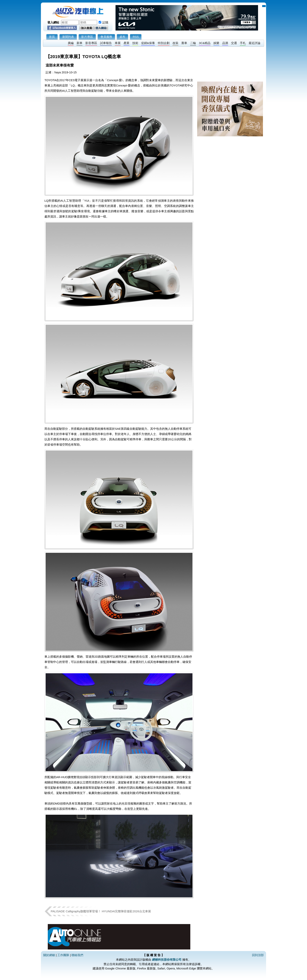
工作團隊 (63, 955)
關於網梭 (49, 955)
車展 (118, 43)
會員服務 (106, 37)
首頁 (52, 37)
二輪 (193, 43)
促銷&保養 (148, 43)
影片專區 (87, 37)
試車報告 (106, 43)
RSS (136, 37)
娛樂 (216, 43)
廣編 (71, 43)
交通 (234, 43)
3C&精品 (205, 43)
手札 (243, 43)
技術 (135, 43)
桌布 (122, 37)
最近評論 (255, 43)
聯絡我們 (77, 955)
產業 (126, 43)
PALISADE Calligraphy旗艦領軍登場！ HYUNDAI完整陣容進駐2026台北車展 (101, 911)
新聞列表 (68, 37)
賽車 (184, 43)
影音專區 (91, 43)
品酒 (225, 43)
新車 (79, 43)
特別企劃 (164, 43)
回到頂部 (258, 955)
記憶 (105, 22)
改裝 (175, 43)
